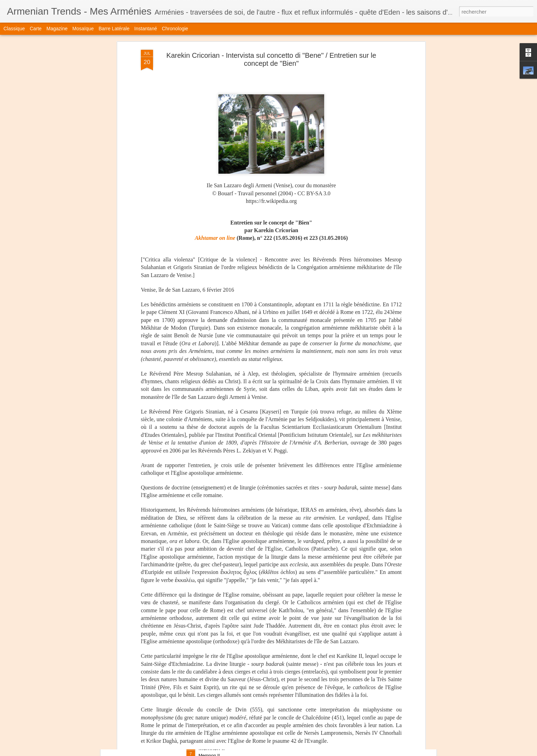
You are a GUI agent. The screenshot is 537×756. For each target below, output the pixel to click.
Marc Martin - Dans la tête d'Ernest (242, 590)
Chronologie (175, 29)
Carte (35, 29)
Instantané (146, 29)
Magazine (57, 29)
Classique (14, 29)
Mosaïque (83, 29)
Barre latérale (114, 29)
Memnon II (212, 748)
